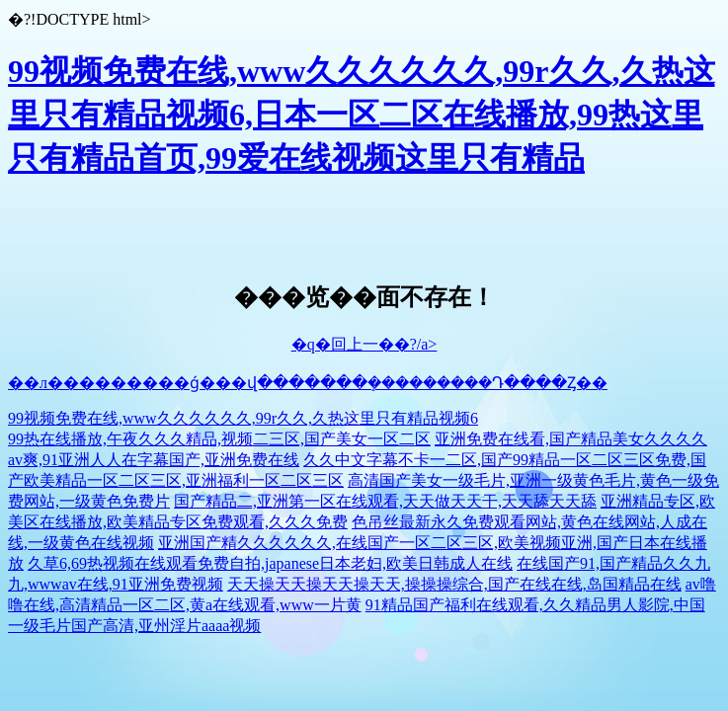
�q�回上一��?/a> (364, 344)
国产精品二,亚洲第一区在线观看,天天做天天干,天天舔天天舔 (385, 501)
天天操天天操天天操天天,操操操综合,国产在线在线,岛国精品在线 (454, 584)
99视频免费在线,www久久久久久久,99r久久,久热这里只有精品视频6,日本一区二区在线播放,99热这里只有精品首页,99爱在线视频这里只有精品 (362, 115)
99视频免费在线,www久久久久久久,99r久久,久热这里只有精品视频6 (243, 418)
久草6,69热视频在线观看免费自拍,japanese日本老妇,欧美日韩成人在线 (270, 563)
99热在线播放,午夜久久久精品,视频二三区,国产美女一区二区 (219, 439)
